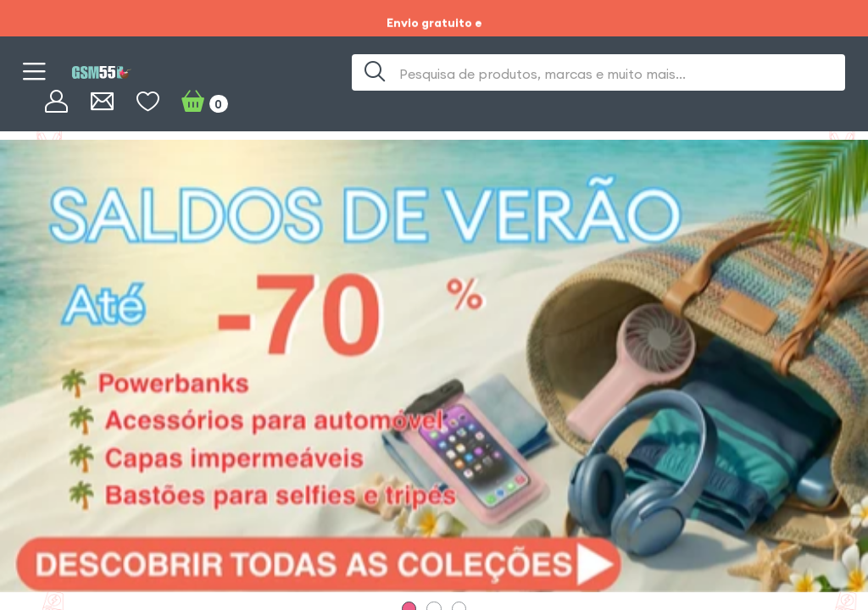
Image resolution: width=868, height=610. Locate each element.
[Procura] (375, 72)
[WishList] (148, 102)
